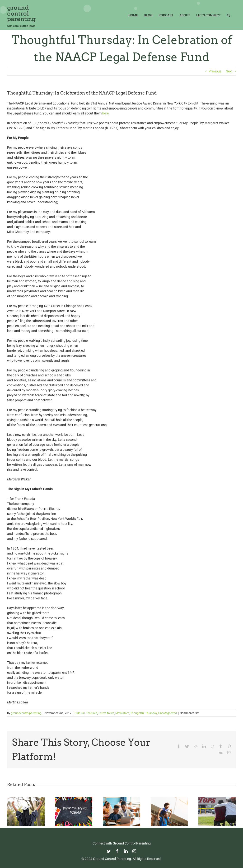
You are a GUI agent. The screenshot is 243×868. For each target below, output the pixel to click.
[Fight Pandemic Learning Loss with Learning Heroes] (121, 799)
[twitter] (109, 851)
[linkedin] (126, 851)
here (105, 113)
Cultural (80, 713)
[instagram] (134, 851)
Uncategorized (168, 713)
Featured (92, 713)
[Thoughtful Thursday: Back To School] (74, 799)
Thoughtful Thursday (144, 713)
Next (229, 71)
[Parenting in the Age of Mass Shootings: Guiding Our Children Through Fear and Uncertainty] (217, 799)
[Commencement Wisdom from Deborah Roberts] (26, 799)
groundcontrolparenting (26, 713)
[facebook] (117, 851)
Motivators (122, 713)
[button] (228, 15)
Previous (215, 71)
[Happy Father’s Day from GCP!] (169, 799)
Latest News (106, 713)
